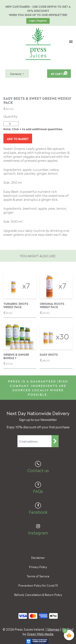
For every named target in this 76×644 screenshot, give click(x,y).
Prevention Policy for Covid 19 (38, 585)
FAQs (38, 491)
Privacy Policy (38, 567)
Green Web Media (40, 634)
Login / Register (38, 20)
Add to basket (18, 139)
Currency (16, 74)
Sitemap (53, 629)
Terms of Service (38, 576)
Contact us (38, 470)
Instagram (38, 532)
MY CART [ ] (59, 73)
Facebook (38, 512)
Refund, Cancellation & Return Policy (38, 595)
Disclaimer (38, 557)
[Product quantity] (11, 124)
